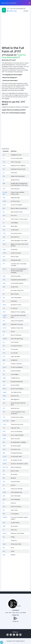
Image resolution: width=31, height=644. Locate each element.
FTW (4, 353)
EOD (4, 189)
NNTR (4, 446)
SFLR (4, 432)
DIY (4, 342)
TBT (4, 264)
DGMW (5, 339)
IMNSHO (5, 517)
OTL (4, 308)
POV (4, 257)
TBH (4, 230)
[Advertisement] (15, 30)
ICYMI (4, 367)
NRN (4, 453)
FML (4, 349)
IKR (4, 374)
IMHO (4, 283)
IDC (4, 219)
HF (4, 503)
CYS (4, 489)
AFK (4, 321)
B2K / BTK (6, 467)
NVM (4, 226)
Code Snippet (23, 613)
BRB (4, 183)
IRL (4, 301)
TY (3, 541)
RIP (4, 294)
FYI (4, 158)
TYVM (4, 424)
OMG (4, 544)
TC (4, 530)
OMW (4, 249)
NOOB (4, 328)
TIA (4, 364)
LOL (4, 155)
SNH (4, 382)
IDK (4, 510)
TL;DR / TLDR (5, 316)
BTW (4, 474)
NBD (4, 360)
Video (14, 613)
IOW (4, 523)
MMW (4, 439)
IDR (4, 298)
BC (4, 335)
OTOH (4, 457)
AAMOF (5, 460)
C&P (4, 482)
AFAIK (4, 201)
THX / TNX (6, 421)
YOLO (4, 233)
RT (4, 290)
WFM (4, 396)
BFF (4, 212)
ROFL (4, 166)
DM (4, 241)
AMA (4, 276)
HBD (4, 198)
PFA (4, 176)
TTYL (4, 162)
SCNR (4, 435)
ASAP (4, 205)
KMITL (4, 324)
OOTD (5, 253)
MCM (4, 244)
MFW (4, 385)
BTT (4, 471)
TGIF (4, 417)
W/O (4, 555)
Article (7, 613)
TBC (4, 412)
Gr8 (4, 551)
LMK (4, 287)
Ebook (17, 613)
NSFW (4, 305)
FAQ (4, 280)
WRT (4, 399)
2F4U (4, 449)
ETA (4, 169)
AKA (4, 237)
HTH (4, 357)
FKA (4, 346)
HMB (4, 526)
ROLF (4, 312)
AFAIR (4, 464)
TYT (4, 428)
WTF (4, 408)
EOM (4, 499)
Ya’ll (4, 332)
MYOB (4, 533)
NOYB (4, 389)
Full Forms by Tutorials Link (9, 3)
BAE (4, 208)
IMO (4, 514)
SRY (4, 548)
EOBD (4, 492)
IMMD (4, 378)
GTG (4, 216)
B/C (4, 478)
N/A (4, 442)
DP (4, 180)
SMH (4, 260)
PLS (4, 537)
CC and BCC (5, 193)
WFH (4, 507)
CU (4, 485)
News (10, 613)
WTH (4, 403)
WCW (4, 269)
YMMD (5, 392)
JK (3, 223)
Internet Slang (12, 11)
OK (4, 173)
